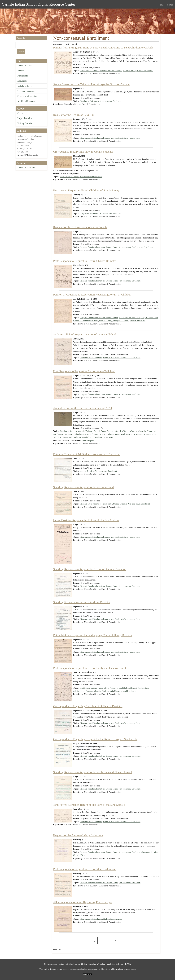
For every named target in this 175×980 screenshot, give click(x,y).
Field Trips (131, 434)
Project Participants (26, 118)
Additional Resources (27, 101)
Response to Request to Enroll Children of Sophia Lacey (86, 190)
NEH (118, 964)
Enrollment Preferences (90, 101)
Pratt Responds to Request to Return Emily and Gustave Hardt (90, 668)
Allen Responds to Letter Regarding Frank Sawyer (83, 902)
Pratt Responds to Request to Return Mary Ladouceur (85, 869)
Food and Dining (106, 321)
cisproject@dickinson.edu (27, 155)
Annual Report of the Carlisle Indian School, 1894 (83, 408)
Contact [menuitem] (170, 5)
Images (21, 71)
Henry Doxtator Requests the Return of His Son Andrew (86, 520)
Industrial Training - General (89, 431)
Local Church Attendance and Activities (98, 437)
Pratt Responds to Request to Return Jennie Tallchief (84, 371)
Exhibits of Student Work (115, 434)
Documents (22, 81)
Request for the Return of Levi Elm (74, 115)
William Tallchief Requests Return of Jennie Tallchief (85, 334)
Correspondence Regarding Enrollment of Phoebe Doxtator (88, 706)
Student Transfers (87, 471)
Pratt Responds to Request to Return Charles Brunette (85, 261)
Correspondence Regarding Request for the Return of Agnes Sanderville (95, 739)
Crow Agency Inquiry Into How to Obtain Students (83, 152)
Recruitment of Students (90, 71)
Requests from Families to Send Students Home (122, 138)
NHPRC (127, 964)
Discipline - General (121, 321)
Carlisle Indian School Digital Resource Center (38, 4)
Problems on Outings (89, 688)
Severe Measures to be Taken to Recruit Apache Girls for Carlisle (91, 84)
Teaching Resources (26, 91)
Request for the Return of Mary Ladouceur (78, 835)
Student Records (25, 66)
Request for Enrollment (90, 213)
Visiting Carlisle (24, 123)
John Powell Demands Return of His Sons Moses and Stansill (89, 805)
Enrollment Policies (138, 321)
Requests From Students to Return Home (96, 504)
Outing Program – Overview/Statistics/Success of (120, 431)
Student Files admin (26, 168)
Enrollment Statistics (69, 431)
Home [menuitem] (161, 5)
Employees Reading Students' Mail (100, 691)
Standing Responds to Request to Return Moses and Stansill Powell (93, 772)
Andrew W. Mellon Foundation (102, 964)
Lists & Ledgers (24, 86)
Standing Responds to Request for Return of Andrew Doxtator (90, 569)
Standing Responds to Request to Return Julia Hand (83, 487)
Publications (23, 76)
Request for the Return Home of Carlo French (80, 227)
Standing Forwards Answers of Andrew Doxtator (82, 602)
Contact (21, 113)
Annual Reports (88, 440)
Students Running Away (113, 919)
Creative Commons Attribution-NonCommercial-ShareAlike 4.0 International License (96, 969)
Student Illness (147, 247)
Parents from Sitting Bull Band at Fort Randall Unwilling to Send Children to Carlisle (103, 48)
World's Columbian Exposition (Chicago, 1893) (86, 434)
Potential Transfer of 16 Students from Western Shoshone (87, 454)
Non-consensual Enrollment (111, 71)
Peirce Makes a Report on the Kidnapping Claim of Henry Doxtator (93, 635)
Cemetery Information (27, 96)
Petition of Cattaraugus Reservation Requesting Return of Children (92, 295)
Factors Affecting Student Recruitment (138, 71)
